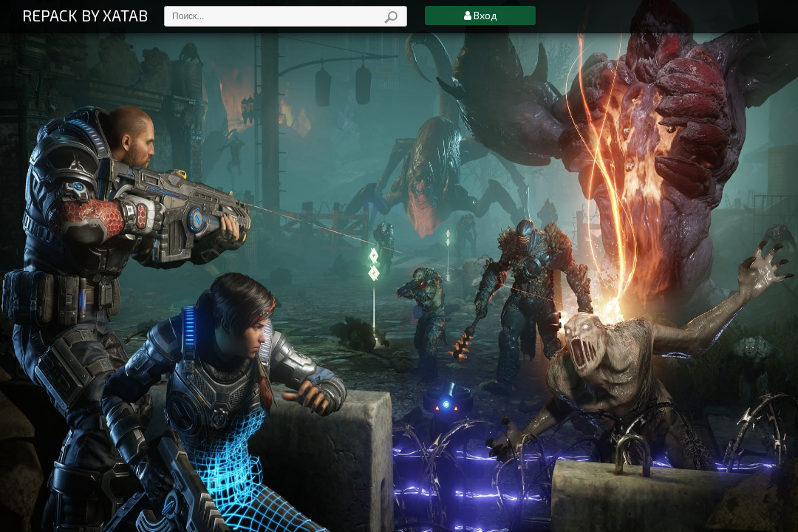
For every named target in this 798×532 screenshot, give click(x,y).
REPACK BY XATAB (85, 15)
